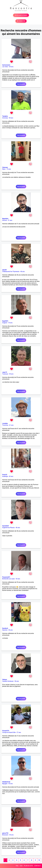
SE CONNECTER (21, 21)
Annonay (5, 118)
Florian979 (6, 731)
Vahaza (5, 679)
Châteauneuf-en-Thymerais (11, 272)
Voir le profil (21, 84)
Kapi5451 (5, 321)
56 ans (17, 681)
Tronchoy (5, 425)
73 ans (9, 169)
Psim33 (5, 475)
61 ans (11, 425)
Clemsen (5, 167)
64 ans (11, 67)
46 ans (23, 272)
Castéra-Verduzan (8, 681)
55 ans (11, 374)
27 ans (19, 732)
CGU (21, 866)
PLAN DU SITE (28, 866)
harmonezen (6, 65)
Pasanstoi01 (6, 577)
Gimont (5, 220)
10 (39, 860)
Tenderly (5, 116)
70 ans (10, 323)
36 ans (11, 630)
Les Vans (5, 67)
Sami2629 (5, 526)
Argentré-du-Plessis (8, 528)
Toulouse (5, 374)
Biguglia (5, 784)
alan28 (4, 270)
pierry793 (5, 833)
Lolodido (5, 423)
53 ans (18, 579)
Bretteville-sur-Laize (8, 579)
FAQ (17, 866)
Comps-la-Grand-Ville (9, 732)
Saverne (5, 630)
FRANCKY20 (6, 782)
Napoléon (5, 219)
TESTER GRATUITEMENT (21, 15)
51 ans (10, 220)
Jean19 (5, 372)
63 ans (11, 476)
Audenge (5, 476)
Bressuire (5, 835)
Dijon (4, 169)
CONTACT (37, 866)
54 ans (11, 118)
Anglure (5, 323)
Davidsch (5, 628)
